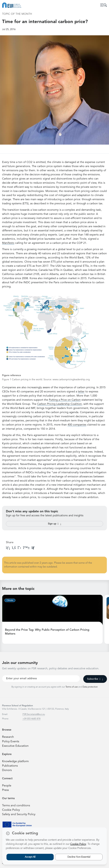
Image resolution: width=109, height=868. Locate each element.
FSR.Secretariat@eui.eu (34, 714)
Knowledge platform (15, 761)
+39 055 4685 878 (32, 719)
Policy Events (11, 742)
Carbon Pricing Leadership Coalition (59, 404)
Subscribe (95, 679)
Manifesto (8, 243)
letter (81, 392)
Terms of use (72, 687)
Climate (10, 600)
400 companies (77, 425)
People (7, 786)
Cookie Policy (11, 810)
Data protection (90, 687)
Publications (10, 766)
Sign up (54, 524)
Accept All (30, 857)
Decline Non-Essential (79, 857)
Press (5, 790)
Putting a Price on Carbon (65, 400)
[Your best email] (41, 679)
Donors (7, 770)
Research (8, 737)
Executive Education (15, 746)
